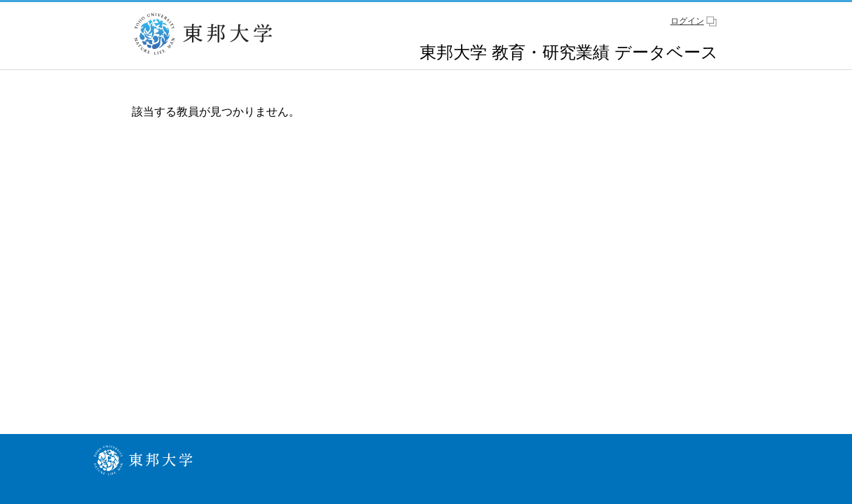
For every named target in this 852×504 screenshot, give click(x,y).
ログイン (687, 21)
